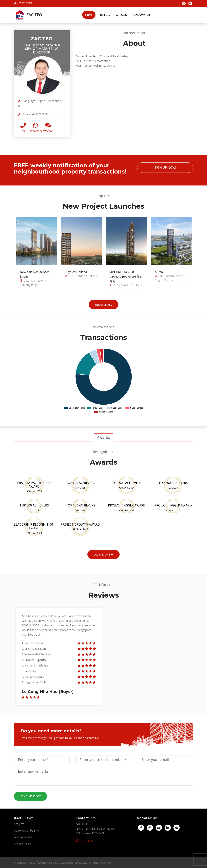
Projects (104, 15)
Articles (121, 15)
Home (89, 15)
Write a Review (23, 837)
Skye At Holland (76, 272)
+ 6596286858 (23, 3)
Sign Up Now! (165, 168)
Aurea (159, 272)
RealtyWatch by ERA (26, 830)
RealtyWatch (141, 15)
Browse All (104, 304)
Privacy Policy (22, 844)
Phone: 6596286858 (33, 114)
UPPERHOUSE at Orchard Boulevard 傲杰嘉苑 (126, 277)
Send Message (30, 796)
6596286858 (85, 841)
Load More (103, 554)
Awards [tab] (103, 437)
